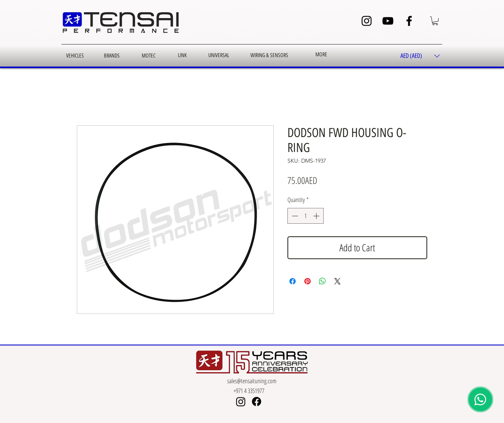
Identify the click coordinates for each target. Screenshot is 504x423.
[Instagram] (367, 21)
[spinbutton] (306, 216)
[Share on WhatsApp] (322, 281)
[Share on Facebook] (293, 281)
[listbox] (420, 56)
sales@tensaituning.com (252, 381)
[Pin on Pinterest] (308, 281)
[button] (435, 21)
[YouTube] (388, 21)
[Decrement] (294, 216)
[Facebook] (409, 21)
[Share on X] (337, 281)
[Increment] (317, 216)
